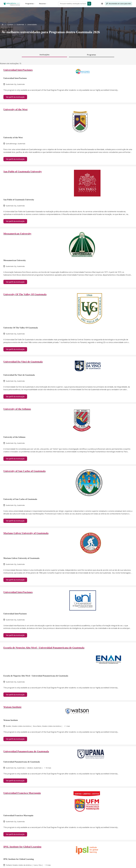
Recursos (43, 4)
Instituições (45, 55)
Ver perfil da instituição (15, 97)
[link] (32, 25)
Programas (30, 4)
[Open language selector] (102, 4)
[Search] (89, 4)
